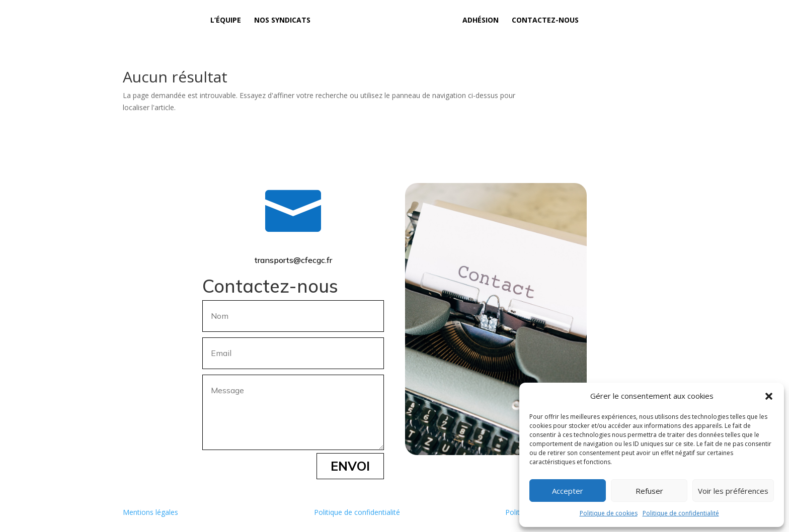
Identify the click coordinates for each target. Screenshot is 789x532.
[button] (769, 396)
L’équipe (226, 21)
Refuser (649, 491)
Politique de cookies (609, 513)
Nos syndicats (282, 21)
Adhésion (481, 21)
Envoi (350, 466)
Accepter (568, 491)
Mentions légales (150, 512)
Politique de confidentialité (681, 513)
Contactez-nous (545, 21)
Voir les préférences (733, 491)
